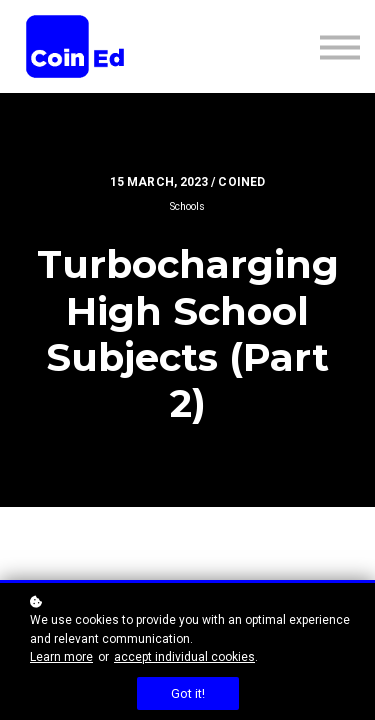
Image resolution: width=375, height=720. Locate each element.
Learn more (61, 657)
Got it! (188, 693)
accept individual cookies (184, 657)
